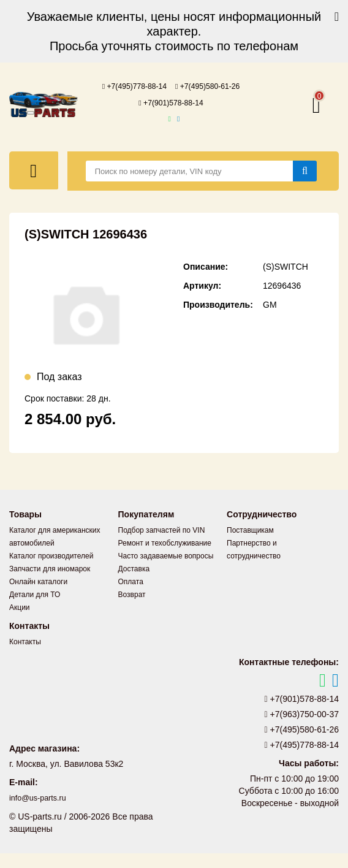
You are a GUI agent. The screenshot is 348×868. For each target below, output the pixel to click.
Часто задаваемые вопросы (166, 571)
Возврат (132, 609)
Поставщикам (250, 545)
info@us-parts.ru (41, 813)
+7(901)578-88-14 (171, 118)
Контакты (25, 657)
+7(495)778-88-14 (171, 86)
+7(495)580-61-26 (171, 102)
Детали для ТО (35, 609)
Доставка (134, 584)
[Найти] (305, 186)
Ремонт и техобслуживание (165, 558)
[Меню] (34, 185)
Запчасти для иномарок (50, 584)
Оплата (131, 596)
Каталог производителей (51, 571)
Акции (20, 622)
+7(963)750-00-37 (302, 729)
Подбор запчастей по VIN (162, 545)
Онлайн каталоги (38, 596)
